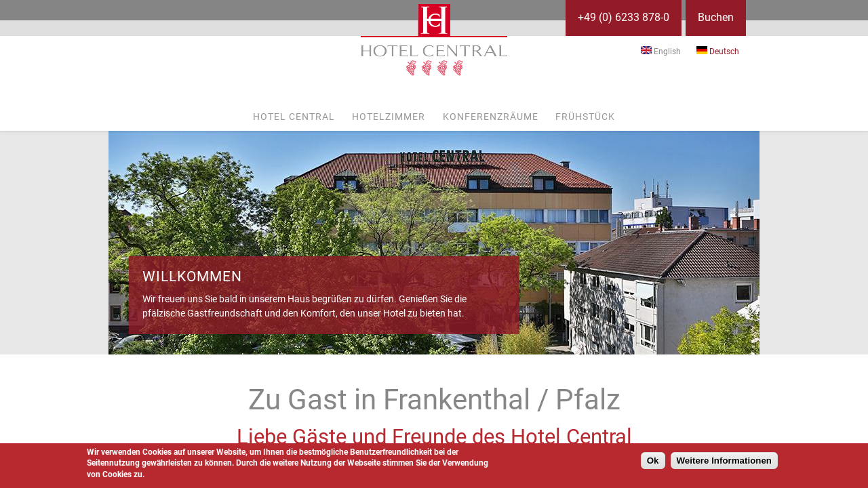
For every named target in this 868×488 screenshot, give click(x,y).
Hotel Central (294, 117)
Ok (653, 461)
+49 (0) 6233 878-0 (624, 17)
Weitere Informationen (724, 461)
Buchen (716, 17)
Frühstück (585, 117)
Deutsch (718, 52)
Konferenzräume (491, 117)
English (661, 52)
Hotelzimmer (389, 117)
